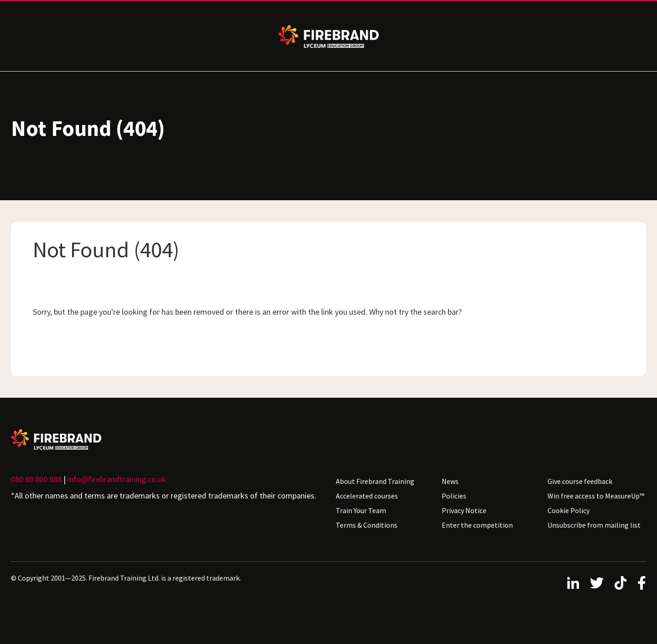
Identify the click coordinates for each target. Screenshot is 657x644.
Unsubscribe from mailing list (594, 525)
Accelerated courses (367, 496)
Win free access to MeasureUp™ (596, 496)
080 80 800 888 (36, 479)
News (450, 481)
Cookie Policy (568, 510)
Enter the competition (477, 525)
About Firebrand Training (375, 481)
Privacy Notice (464, 510)
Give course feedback (580, 481)
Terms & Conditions (367, 525)
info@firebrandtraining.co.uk (117, 479)
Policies (454, 496)
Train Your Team (361, 510)
